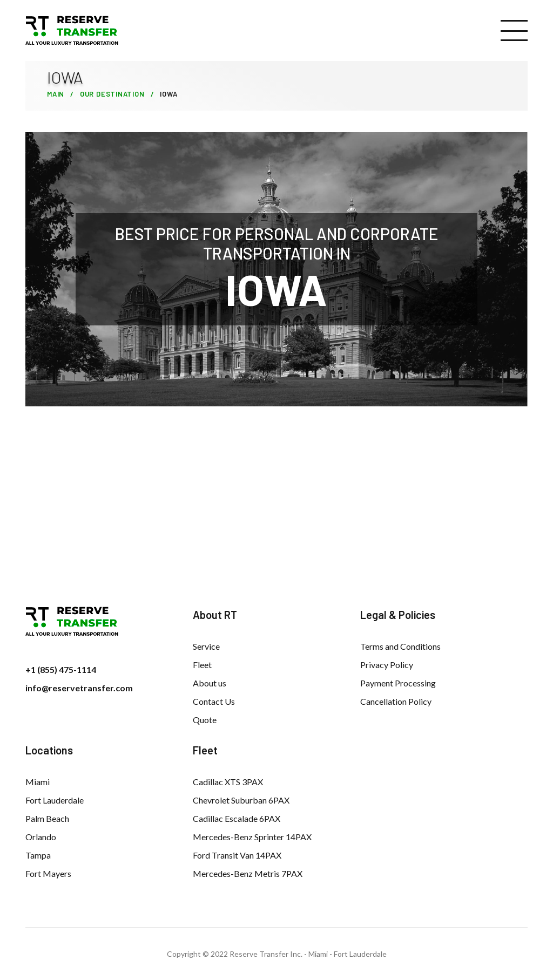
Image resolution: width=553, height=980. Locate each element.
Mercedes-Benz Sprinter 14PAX (252, 837)
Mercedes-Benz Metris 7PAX (248, 873)
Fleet (202, 665)
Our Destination (112, 94)
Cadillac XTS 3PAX (228, 782)
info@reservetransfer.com (79, 688)
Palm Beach (47, 818)
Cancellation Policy (396, 701)
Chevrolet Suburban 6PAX (241, 800)
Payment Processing (398, 683)
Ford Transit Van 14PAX (237, 855)
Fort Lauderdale (55, 800)
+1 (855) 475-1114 (61, 669)
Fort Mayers (48, 873)
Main (56, 94)
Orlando (41, 837)
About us (210, 683)
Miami (38, 782)
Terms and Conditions (400, 646)
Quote (205, 720)
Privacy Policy (387, 665)
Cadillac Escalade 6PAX (237, 818)
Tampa (38, 855)
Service (206, 646)
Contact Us (214, 701)
